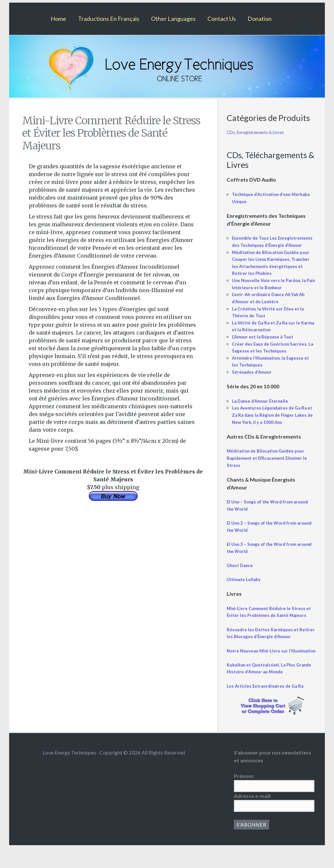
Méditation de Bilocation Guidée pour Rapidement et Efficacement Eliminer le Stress (270, 465)
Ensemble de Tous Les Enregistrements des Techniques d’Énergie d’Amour (268, 245)
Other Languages (173, 19)
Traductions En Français (109, 19)
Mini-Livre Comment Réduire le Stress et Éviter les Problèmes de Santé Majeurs (269, 622)
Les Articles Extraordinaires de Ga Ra (268, 707)
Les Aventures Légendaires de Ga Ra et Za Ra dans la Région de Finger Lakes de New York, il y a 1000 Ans (272, 422)
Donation (260, 19)
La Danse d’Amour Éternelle (262, 408)
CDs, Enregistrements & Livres (259, 132)
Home (58, 19)
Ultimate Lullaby (245, 586)
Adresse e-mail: (253, 817)
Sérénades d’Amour (253, 379)
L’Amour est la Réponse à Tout (265, 344)
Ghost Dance (241, 572)
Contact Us (222, 19)
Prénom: (244, 797)
